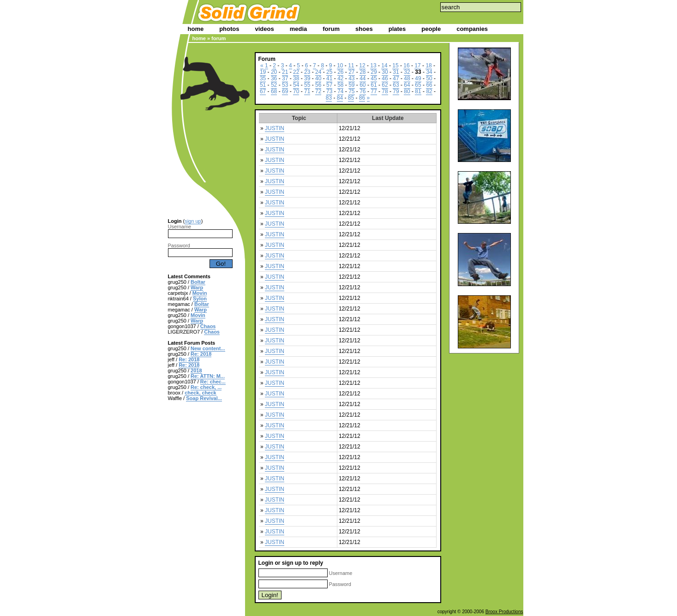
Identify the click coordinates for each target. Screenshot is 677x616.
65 (418, 85)
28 (362, 72)
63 (396, 85)
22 (296, 72)
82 (429, 91)
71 (307, 91)
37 (285, 78)
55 (307, 85)
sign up (193, 221)
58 (340, 85)
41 (329, 78)
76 (362, 91)
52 (274, 85)
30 (385, 72)
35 (263, 78)
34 (429, 72)
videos (265, 29)
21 (285, 72)
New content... (208, 348)
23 (307, 72)
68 (274, 91)
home (196, 29)
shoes (364, 29)
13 (373, 66)
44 (362, 78)
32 (407, 72)
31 (396, 72)
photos (229, 29)
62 (385, 85)
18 (428, 66)
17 (417, 66)
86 (362, 98)
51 (263, 85)
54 (296, 85)
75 (351, 91)
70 (296, 91)
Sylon (200, 299)
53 (285, 85)
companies (472, 29)
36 (274, 78)
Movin (200, 293)
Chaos (208, 326)
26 (340, 72)
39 (307, 78)
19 (263, 72)
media (299, 29)
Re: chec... (213, 382)
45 (374, 78)
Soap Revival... (204, 398)
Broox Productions (504, 612)
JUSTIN (275, 128)
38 (296, 78)
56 (318, 85)
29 (374, 72)
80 (407, 91)
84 (340, 98)
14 (384, 66)
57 (329, 85)
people (431, 29)
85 (351, 98)
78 (385, 91)
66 (429, 85)
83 (329, 98)
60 (362, 85)
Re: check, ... (206, 387)
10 (340, 66)
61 (374, 85)
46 (385, 78)
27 (351, 72)
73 (329, 91)
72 (318, 91)
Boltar (198, 282)
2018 (196, 371)
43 (351, 78)
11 (351, 66)
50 (429, 78)
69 (285, 91)
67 (263, 91)
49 (418, 78)
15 (395, 66)
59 (351, 85)
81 (418, 91)
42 (340, 78)
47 (396, 78)
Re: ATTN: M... (208, 376)
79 (396, 91)
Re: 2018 (201, 354)
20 (274, 72)
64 (407, 85)
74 (340, 91)
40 (318, 78)
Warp (197, 287)
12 (362, 66)
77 (374, 91)
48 (407, 78)
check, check (201, 393)
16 (406, 66)
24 (318, 72)
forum (331, 29)
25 (329, 72)
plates (397, 29)
